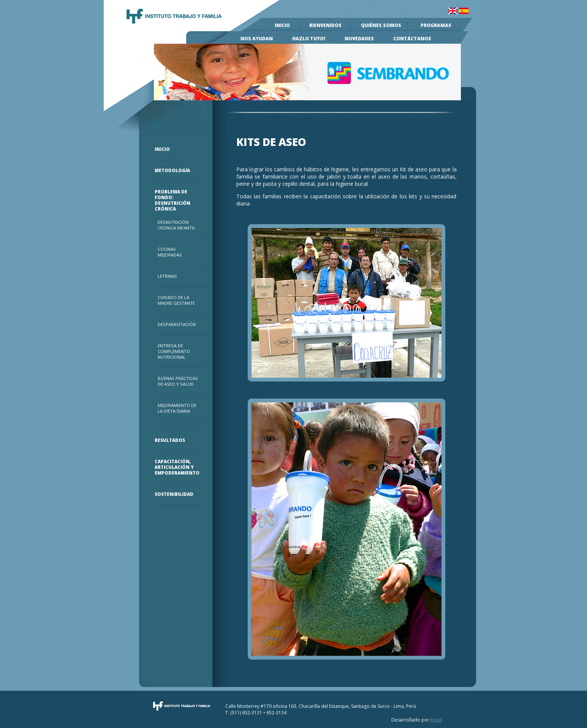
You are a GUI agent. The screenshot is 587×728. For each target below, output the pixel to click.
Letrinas (167, 276)
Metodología (172, 170)
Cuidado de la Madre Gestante (176, 300)
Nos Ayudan (257, 39)
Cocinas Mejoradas (170, 252)
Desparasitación (177, 324)
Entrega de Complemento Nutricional (174, 351)
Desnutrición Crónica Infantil (176, 225)
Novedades (359, 39)
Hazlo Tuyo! (309, 39)
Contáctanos (412, 39)
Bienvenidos (325, 25)
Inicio (282, 25)
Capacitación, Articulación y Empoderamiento (176, 467)
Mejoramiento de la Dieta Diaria (177, 408)
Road (436, 720)
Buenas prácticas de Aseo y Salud (178, 381)
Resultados (170, 440)
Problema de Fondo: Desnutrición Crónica (172, 200)
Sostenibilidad (174, 494)
